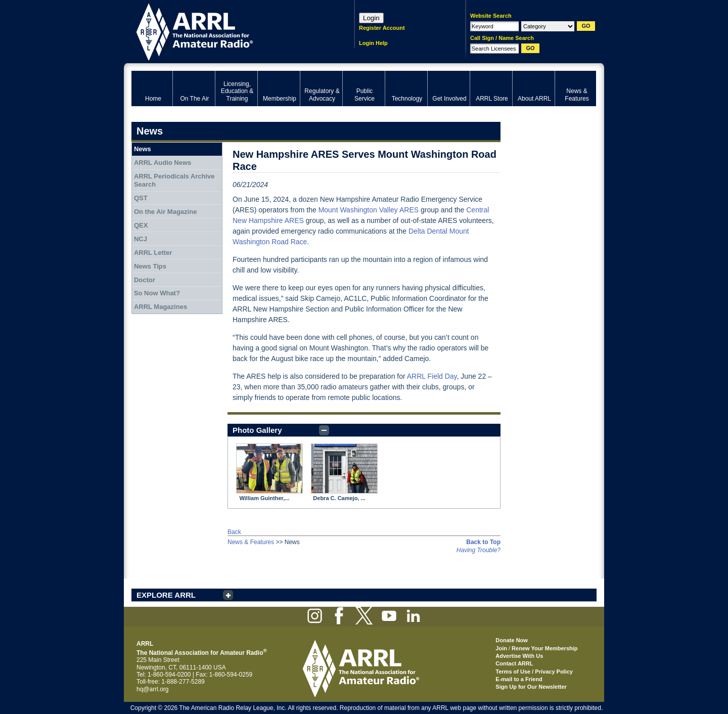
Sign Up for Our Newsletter (531, 687)
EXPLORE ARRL (166, 595)
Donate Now (512, 640)
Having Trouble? (479, 550)
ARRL (230, 31)
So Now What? (157, 293)
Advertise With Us (519, 656)
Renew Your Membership (544, 648)
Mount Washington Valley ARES (369, 210)
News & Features (251, 542)
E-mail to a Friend (519, 679)
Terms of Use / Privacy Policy (534, 672)
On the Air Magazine (165, 212)
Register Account (382, 28)
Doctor (145, 280)
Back (234, 532)
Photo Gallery (257, 430)
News (143, 149)
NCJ (141, 239)
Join (501, 648)
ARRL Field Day (432, 376)
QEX (141, 225)
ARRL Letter (153, 253)
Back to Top (483, 542)
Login (371, 18)
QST (141, 198)
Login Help (373, 43)
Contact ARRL (514, 663)
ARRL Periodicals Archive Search (174, 180)
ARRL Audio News (163, 163)
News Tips (150, 266)
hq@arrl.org (153, 689)
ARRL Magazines (161, 307)
